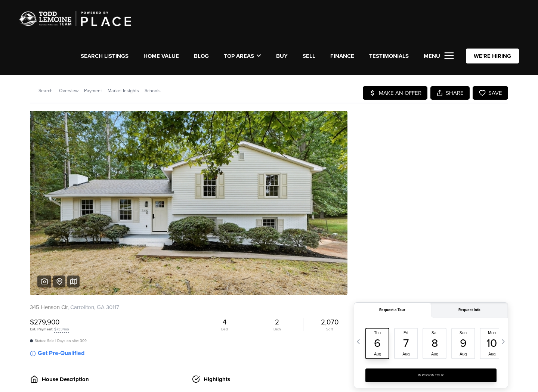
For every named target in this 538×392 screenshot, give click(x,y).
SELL (309, 56)
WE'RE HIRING (492, 56)
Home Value (161, 56)
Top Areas (242, 56)
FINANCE (342, 56)
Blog (201, 56)
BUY (282, 56)
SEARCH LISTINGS (105, 56)
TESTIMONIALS (389, 56)
